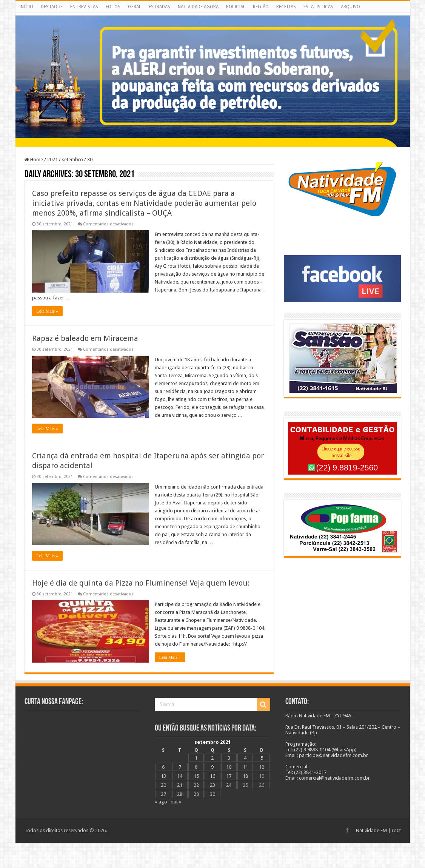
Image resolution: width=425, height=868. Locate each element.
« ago (161, 802)
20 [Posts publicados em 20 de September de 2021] (163, 785)
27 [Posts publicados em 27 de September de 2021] (163, 794)
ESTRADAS (159, 7)
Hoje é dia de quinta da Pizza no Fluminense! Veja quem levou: (141, 583)
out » (176, 802)
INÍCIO (26, 7)
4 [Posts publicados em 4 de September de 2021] (245, 758)
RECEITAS (286, 7)
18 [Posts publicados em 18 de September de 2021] (245, 776)
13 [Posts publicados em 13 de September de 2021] (163, 776)
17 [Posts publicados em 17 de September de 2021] (229, 776)
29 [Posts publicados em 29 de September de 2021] (196, 794)
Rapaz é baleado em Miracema (85, 338)
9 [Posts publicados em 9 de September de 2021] (212, 767)
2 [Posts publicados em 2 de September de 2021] (212, 758)
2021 (52, 160)
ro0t (396, 830)
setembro (72, 160)
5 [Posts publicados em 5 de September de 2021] (262, 758)
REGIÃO (261, 7)
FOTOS (113, 7)
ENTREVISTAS (84, 7)
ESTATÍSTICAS (318, 7)
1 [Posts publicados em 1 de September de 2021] (196, 758)
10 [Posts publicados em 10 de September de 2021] (229, 767)
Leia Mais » (47, 311)
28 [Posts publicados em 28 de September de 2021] (180, 794)
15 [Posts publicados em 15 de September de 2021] (196, 776)
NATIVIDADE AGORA (198, 7)
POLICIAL (236, 7)
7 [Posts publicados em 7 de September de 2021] (180, 767)
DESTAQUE (52, 7)
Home (34, 160)
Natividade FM (371, 830)
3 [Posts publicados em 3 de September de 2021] (229, 758)
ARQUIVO (350, 7)
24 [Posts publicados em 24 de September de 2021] (229, 785)
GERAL (135, 7)
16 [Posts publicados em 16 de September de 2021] (212, 776)
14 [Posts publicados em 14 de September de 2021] (180, 776)
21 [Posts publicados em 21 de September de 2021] (180, 785)
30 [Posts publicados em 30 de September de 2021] (212, 794)
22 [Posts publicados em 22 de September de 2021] (196, 785)
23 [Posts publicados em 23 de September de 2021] (212, 785)
